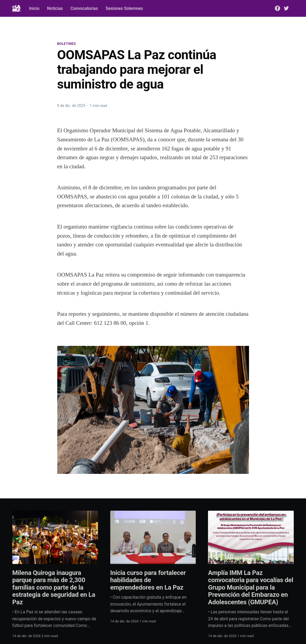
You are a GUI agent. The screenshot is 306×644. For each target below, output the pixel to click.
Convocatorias (84, 8)
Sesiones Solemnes (124, 8)
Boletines (67, 44)
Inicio (34, 8)
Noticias (55, 8)
